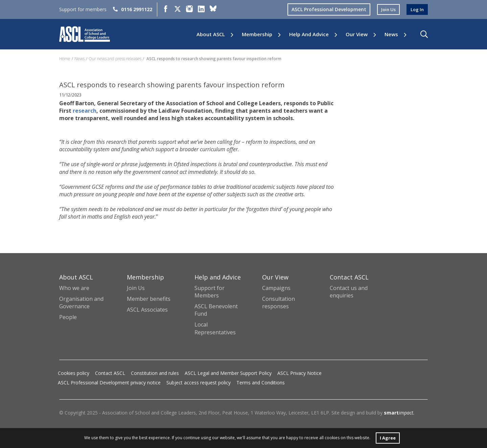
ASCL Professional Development (326, 9)
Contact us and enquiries (349, 292)
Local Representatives (215, 328)
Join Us (136, 288)
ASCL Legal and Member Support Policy (228, 373)
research (102, 111)
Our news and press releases (115, 59)
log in (417, 9)
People (68, 317)
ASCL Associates (147, 310)
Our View (357, 34)
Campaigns (276, 288)
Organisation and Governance (81, 303)
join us (387, 9)
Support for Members (210, 292)
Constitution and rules (155, 373)
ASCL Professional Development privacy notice (109, 383)
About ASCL (211, 34)
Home (65, 59)
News (391, 34)
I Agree (388, 437)
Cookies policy (74, 373)
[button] (424, 34)
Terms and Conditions (261, 383)
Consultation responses (279, 303)
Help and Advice (309, 34)
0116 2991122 (133, 9)
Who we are (74, 288)
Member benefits (149, 299)
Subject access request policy (199, 383)
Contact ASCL (110, 373)
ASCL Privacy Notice (299, 373)
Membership (257, 34)
